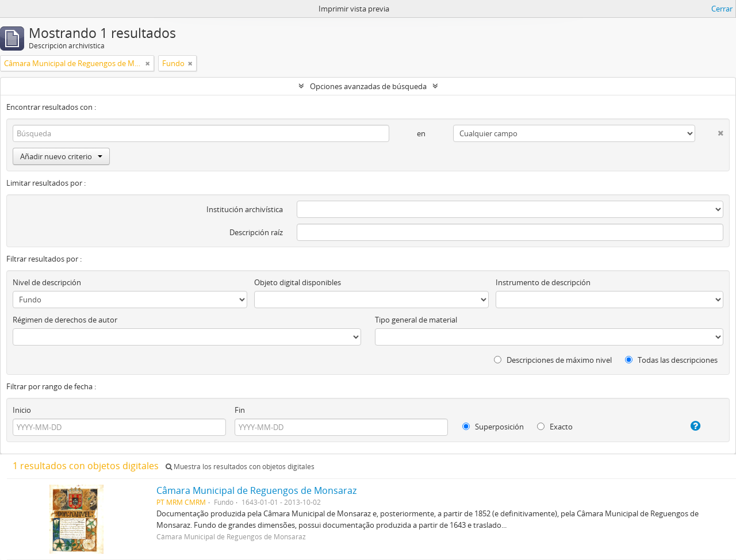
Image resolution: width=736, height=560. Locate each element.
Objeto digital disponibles (298, 282)
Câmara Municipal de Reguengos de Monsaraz (256, 490)
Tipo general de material (416, 320)
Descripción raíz (256, 232)
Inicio (22, 410)
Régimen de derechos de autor (65, 320)
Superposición (493, 427)
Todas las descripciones (671, 360)
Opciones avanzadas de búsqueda (368, 86)
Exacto (555, 427)
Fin (240, 410)
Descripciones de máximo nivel (553, 360)
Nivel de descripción (47, 282)
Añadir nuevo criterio (61, 156)
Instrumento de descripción (543, 282)
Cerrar (722, 9)
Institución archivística (245, 209)
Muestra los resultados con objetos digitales (240, 467)
